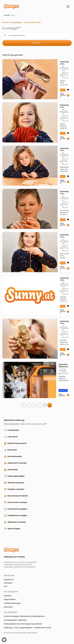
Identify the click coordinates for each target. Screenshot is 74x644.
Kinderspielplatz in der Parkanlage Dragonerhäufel (23, 624)
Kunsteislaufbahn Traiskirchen (15, 620)
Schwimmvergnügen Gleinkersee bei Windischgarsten (24, 616)
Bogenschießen (10, 599)
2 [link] (29, 405)
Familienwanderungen (12, 603)
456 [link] (45, 405)
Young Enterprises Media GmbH (25, 633)
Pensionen (8, 596)
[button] (4, 640)
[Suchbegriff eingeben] (39, 35)
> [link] (50, 405)
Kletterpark (8, 607)
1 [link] (24, 405)
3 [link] (34, 405)
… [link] (39, 405)
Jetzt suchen (37, 43)
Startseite (7, 15)
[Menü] (68, 6)
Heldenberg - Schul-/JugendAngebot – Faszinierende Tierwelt (27, 628)
